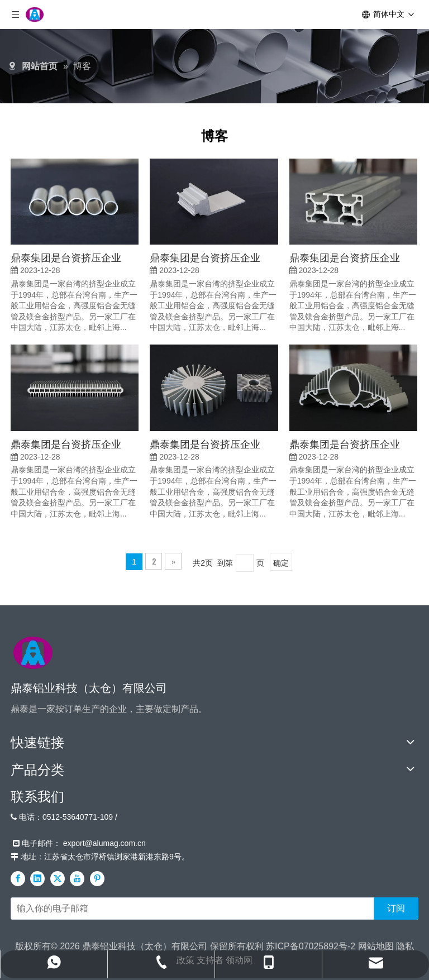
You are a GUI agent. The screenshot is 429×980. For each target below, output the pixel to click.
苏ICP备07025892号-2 (311, 946)
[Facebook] (18, 879)
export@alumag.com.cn (104, 843)
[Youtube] (77, 879)
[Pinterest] (97, 879)
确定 (281, 562)
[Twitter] (58, 879)
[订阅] (396, 909)
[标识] (33, 653)
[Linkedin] (37, 879)
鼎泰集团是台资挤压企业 (66, 257)
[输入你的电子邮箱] (190, 909)
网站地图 (376, 946)
